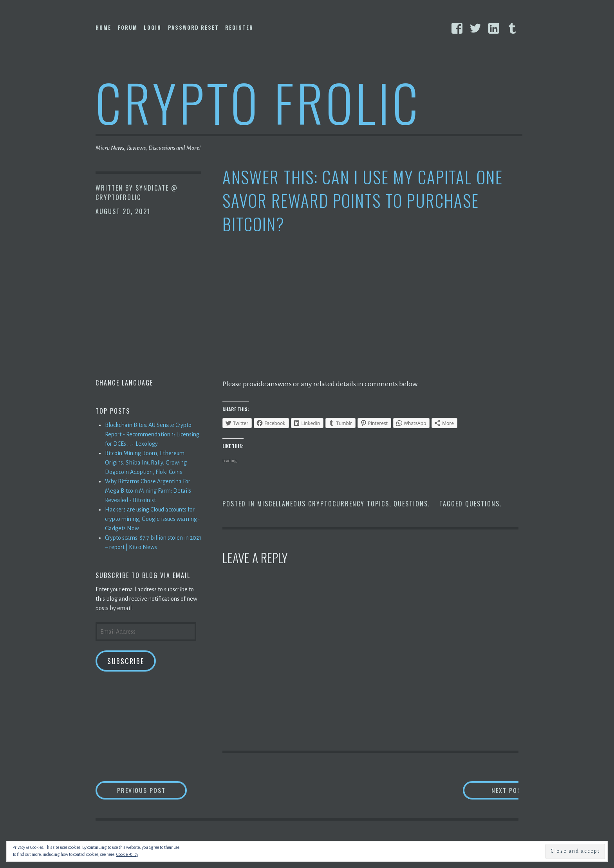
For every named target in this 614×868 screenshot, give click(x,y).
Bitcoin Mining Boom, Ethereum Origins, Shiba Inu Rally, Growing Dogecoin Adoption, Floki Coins (146, 463)
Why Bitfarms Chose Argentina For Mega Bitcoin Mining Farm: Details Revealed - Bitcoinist (148, 491)
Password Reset (193, 27)
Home (103, 27)
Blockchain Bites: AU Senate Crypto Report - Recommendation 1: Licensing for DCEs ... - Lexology (152, 434)
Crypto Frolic (258, 102)
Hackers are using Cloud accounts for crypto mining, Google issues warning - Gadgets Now (153, 519)
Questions (411, 504)
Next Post (487, 790)
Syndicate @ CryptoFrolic (137, 193)
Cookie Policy (127, 854)
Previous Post (153, 790)
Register (239, 27)
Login (153, 27)
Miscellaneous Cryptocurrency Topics (323, 504)
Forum (128, 27)
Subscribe (126, 661)
